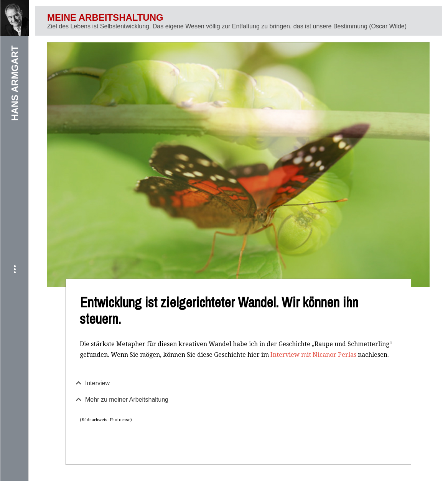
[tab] (238, 383)
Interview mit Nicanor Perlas (313, 355)
